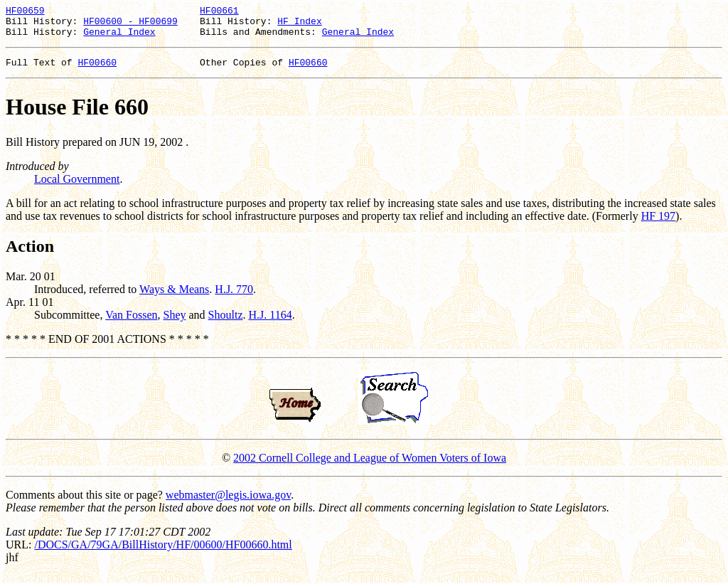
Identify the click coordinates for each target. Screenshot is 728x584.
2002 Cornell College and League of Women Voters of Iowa (370, 466)
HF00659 (25, 12)
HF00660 (97, 70)
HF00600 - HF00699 (130, 25)
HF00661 (219, 12)
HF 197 (658, 224)
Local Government (77, 187)
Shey (174, 323)
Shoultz (226, 323)
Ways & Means (174, 298)
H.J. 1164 (270, 323)
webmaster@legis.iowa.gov (228, 503)
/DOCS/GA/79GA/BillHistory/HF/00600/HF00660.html (163, 553)
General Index (119, 38)
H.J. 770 (234, 298)
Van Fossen (131, 323)
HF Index (299, 25)
